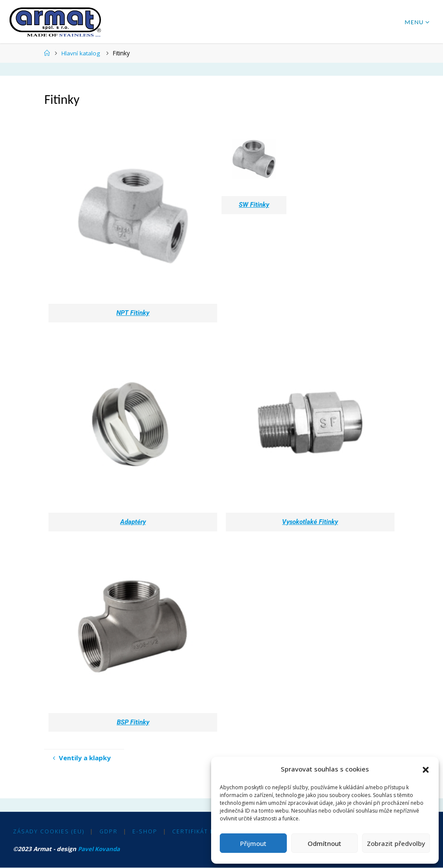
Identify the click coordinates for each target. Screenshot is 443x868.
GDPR (109, 832)
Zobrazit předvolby (396, 843)
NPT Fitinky (133, 313)
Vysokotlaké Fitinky (310, 522)
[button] (426, 769)
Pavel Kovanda (100, 849)
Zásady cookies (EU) (49, 832)
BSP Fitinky (133, 722)
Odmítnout (324, 843)
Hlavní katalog (81, 53)
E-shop (145, 832)
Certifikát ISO (197, 832)
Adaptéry (133, 522)
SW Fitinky (254, 205)
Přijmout (253, 843)
